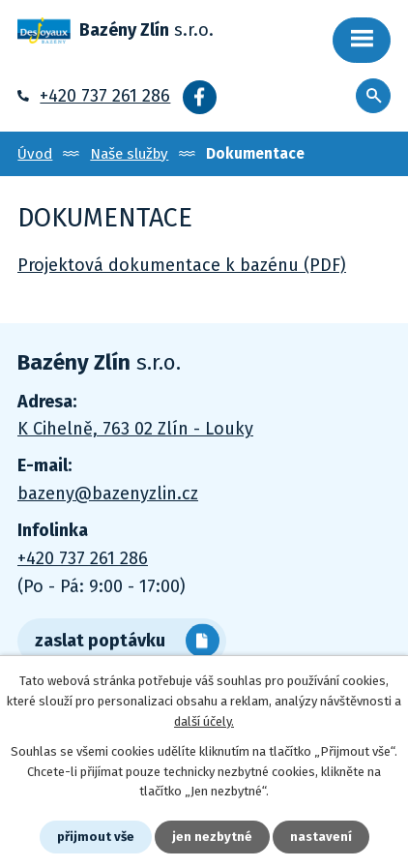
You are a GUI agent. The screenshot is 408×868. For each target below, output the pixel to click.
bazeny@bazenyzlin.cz (108, 494)
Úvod (35, 154)
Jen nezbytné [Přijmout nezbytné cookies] (212, 837)
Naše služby (129, 154)
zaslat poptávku (100, 641)
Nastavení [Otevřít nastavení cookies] (321, 837)
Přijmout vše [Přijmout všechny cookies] (96, 837)
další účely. (204, 721)
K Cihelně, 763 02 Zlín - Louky (135, 429)
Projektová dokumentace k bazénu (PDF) (182, 265)
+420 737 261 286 (105, 96)
